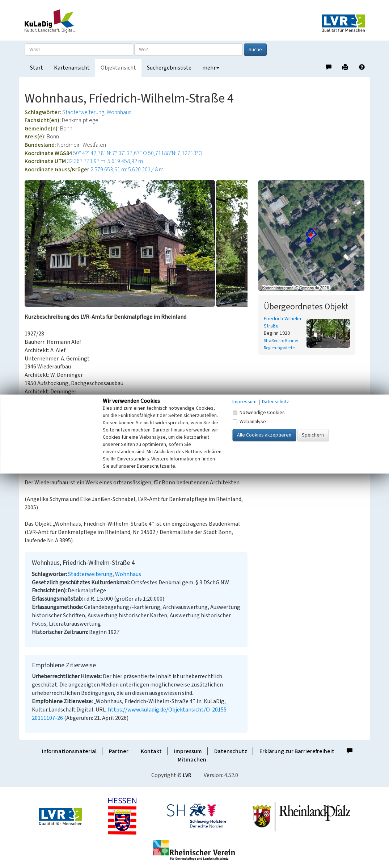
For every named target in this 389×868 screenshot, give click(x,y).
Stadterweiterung (83, 112)
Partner (119, 751)
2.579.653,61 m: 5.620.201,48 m (127, 170)
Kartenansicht (72, 68)
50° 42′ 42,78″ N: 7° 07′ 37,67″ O (110, 153)
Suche (255, 50)
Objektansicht (118, 68)
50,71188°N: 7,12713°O (175, 153)
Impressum (188, 751)
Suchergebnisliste (169, 68)
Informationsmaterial (69, 751)
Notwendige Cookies (259, 413)
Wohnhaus (119, 112)
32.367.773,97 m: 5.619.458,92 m (105, 161)
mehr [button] (211, 68)
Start (37, 68)
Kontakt (151, 751)
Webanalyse (249, 422)
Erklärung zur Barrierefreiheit (297, 751)
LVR (187, 775)
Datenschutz (231, 751)
